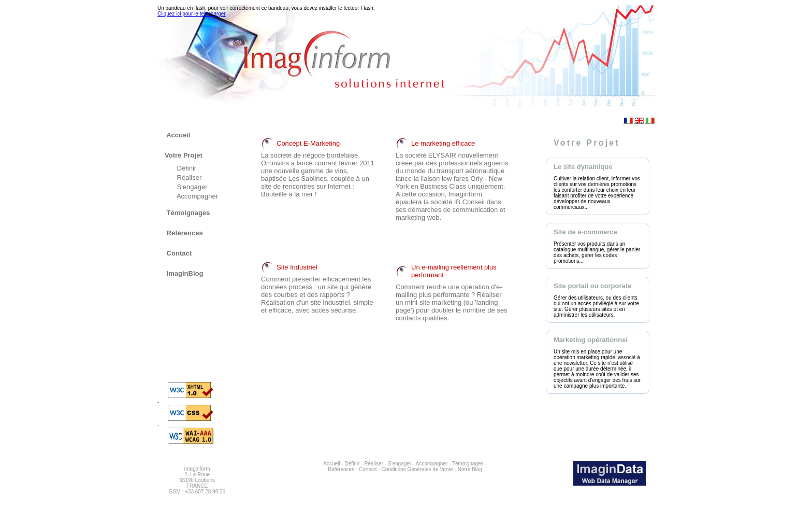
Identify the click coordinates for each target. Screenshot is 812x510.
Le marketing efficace (443, 143)
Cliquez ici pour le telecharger (192, 14)
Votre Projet (184, 155)
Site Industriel (297, 267)
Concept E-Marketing (308, 143)
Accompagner (197, 196)
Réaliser (188, 178)
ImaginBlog (184, 273)
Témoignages (187, 213)
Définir (186, 168)
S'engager (191, 187)
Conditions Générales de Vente (417, 469)
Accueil (177, 135)
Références (184, 233)
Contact (178, 253)
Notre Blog (470, 469)
